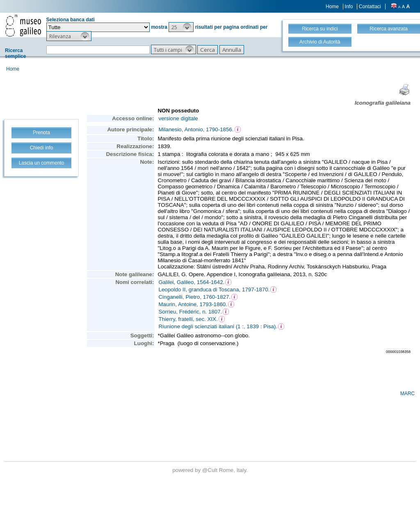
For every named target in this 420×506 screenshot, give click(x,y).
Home (332, 7)
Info (349, 7)
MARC (407, 394)
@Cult (211, 470)
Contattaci (370, 7)
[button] (181, 27)
